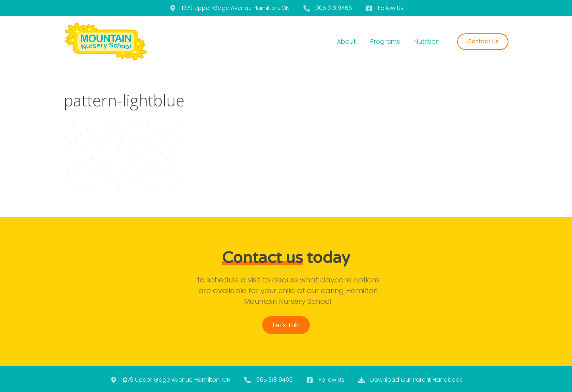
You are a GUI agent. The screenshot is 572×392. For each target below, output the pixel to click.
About (346, 42)
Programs (385, 42)
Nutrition (427, 42)
